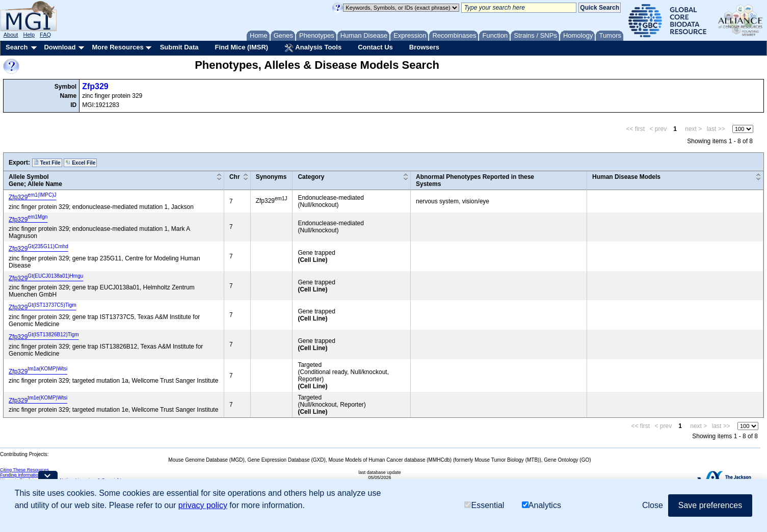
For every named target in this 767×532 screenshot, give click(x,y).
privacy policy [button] (203, 505)
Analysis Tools (313, 48)
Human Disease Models (626, 177)
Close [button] (653, 505)
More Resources (117, 47)
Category (311, 177)
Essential (484, 505)
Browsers (424, 47)
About (11, 35)
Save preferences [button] (710, 505)
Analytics (541, 505)
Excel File (80, 163)
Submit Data (179, 47)
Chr (235, 177)
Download (60, 47)
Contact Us (375, 47)
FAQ (45, 35)
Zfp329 (95, 86)
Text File (47, 163)
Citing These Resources (24, 470)
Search (17, 47)
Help (29, 35)
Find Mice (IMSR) (241, 47)
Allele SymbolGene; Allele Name (35, 180)
